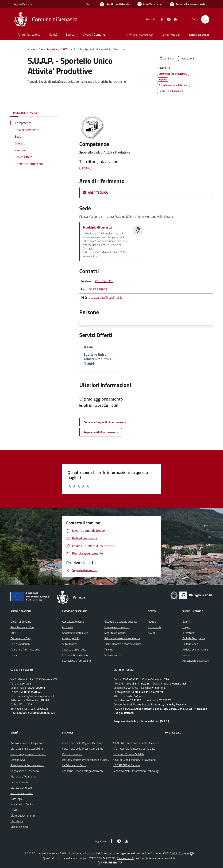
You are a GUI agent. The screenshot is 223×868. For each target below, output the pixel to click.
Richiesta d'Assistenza (23, 776)
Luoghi (186, 627)
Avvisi (151, 633)
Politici (14, 655)
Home (31, 49)
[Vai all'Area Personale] (188, 4)
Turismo (109, 649)
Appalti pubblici (71, 638)
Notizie (152, 622)
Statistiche (17, 821)
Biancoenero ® (125, 858)
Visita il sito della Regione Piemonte (83, 743)
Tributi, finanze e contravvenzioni (123, 644)
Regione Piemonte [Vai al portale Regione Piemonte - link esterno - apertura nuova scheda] (23, 4)
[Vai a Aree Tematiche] (149, 4)
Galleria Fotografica (194, 638)
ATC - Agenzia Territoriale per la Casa (134, 749)
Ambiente (68, 627)
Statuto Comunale (21, 788)
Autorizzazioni (70, 644)
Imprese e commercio (117, 627)
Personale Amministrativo (25, 649)
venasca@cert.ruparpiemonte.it (36, 696)
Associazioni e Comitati (196, 661)
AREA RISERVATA (109, 862)
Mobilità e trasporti (115, 633)
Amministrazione (49, 49)
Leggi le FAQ (18, 760)
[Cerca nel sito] (205, 19)
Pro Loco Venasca (72, 754)
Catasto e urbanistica (74, 649)
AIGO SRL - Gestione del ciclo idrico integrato (139, 743)
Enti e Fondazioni (20, 644)
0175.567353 (23, 683)
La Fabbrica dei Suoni (74, 765)
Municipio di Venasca (97, 227)
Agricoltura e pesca (73, 622)
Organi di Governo (21, 622)
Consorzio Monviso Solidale (129, 754)
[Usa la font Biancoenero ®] (114, 4)
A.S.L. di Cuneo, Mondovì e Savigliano (134, 760)
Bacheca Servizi (20, 782)
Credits (14, 810)
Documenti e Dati (20, 638)
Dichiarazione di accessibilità (27, 749)
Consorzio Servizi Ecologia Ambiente (83, 771)
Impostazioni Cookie (22, 804)
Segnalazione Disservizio (25, 771)
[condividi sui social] (166, 58)
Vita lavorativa (113, 655)
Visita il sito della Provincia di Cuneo (83, 749)
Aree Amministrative (22, 627)
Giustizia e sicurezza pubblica (121, 622)
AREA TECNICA (95, 192)
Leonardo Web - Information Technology (136, 771)
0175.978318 (104, 281)
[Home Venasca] (46, 19)
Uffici (66, 49)
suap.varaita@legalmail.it (105, 298)
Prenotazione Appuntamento (27, 765)
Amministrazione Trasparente (27, 743)
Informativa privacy (22, 793)
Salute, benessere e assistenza (122, 638)
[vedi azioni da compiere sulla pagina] (185, 58)
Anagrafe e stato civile (75, 633)
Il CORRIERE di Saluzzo (126, 765)
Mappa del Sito (19, 827)
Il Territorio (188, 633)
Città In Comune (179, 853)
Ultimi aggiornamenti (23, 815)
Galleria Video (190, 644)
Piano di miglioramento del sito (28, 754)
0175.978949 (98, 289)
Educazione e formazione (76, 661)
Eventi (186, 622)
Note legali (17, 799)
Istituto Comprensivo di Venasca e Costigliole (88, 760)
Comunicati (154, 627)
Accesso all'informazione (139, 35)
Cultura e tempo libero (75, 655)
